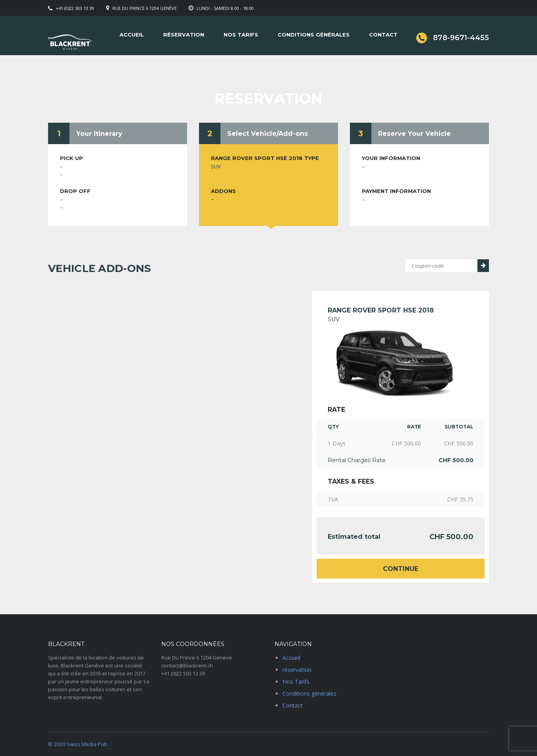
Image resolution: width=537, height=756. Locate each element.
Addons (223, 191)
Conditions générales (314, 35)
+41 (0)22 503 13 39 (75, 8)
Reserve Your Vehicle (414, 134)
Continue (401, 569)
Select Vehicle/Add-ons (268, 134)
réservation (184, 35)
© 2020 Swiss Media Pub (78, 744)
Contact (383, 35)
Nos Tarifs (241, 35)
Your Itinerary (99, 134)
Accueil (132, 35)
